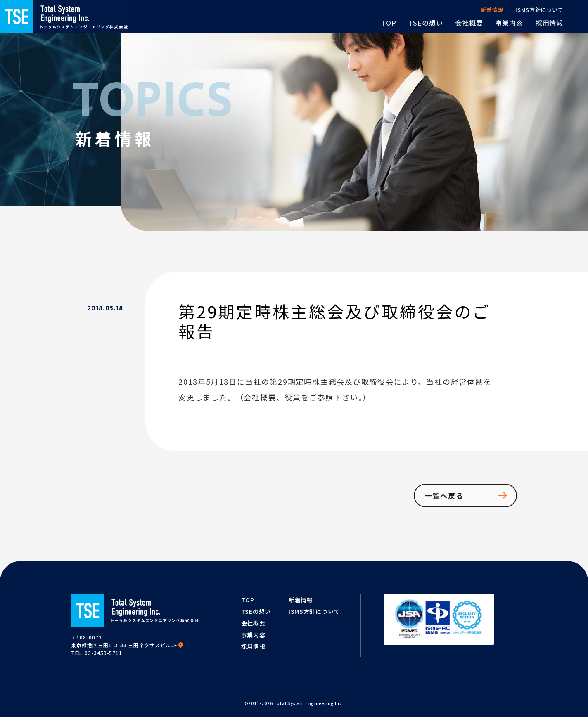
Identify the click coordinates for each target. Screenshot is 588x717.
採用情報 (253, 646)
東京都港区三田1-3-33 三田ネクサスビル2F (127, 645)
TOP (248, 600)
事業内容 (253, 635)
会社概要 (253, 623)
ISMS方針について (314, 611)
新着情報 (301, 600)
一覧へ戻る (467, 495)
